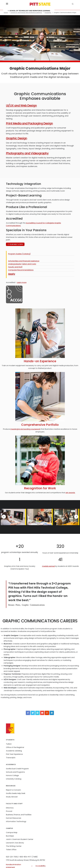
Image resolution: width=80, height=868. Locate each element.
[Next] (76, 517)
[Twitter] (33, 713)
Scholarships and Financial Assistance (24, 261)
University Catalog (14, 779)
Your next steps (15, 244)
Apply (12, 274)
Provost (9, 811)
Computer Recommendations (21, 270)
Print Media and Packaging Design (29, 123)
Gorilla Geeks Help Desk (16, 793)
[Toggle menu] (7, 4)
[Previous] (4, 517)
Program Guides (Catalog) (19, 254)
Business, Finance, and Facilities (19, 815)
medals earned (48, 566)
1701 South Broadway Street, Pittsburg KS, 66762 (25, 860)
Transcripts (11, 758)
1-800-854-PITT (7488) (28, 857)
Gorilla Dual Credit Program (17, 769)
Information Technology (16, 821)
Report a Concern (13, 790)
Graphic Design (17, 138)
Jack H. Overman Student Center (20, 839)
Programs (48, 13)
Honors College (12, 775)
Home (6, 13)
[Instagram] (47, 713)
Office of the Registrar (15, 747)
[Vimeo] (37, 713)
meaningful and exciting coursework (25, 429)
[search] (73, 4)
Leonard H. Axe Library (15, 843)
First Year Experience (14, 754)
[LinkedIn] (52, 713)
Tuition (9, 744)
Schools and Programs (15, 772)
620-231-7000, (12, 857)
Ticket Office (11, 850)
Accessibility (41, 866)
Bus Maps (10, 836)
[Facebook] (28, 713)
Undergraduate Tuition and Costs (22, 264)
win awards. (70, 493)
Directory (10, 808)
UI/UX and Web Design (21, 106)
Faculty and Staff (15, 267)
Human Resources (14, 818)
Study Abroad (12, 797)
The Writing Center (14, 846)
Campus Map (12, 833)
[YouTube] (42, 713)
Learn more (22, 282)
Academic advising (14, 751)
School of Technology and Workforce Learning (29, 11)
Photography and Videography (27, 153)
